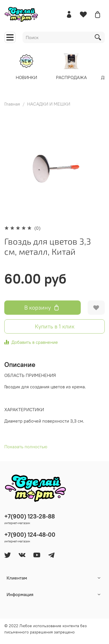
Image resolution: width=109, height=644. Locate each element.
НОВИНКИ (28, 77)
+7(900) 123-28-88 (30, 516)
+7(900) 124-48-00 (30, 535)
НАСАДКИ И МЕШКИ (49, 104)
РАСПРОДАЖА (73, 77)
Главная (12, 104)
